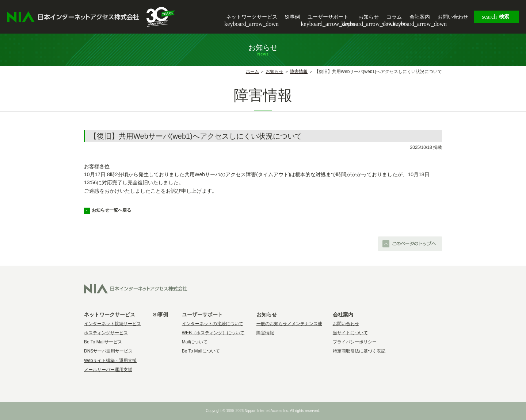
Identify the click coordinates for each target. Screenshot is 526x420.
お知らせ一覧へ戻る (111, 210)
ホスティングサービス (106, 333)
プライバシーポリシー (355, 342)
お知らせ (369, 17)
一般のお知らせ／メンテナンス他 (289, 324)
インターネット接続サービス (113, 324)
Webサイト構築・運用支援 (110, 361)
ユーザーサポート (328, 17)
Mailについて (195, 342)
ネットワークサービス (251, 17)
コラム (394, 17)
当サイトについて (350, 333)
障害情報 (299, 72)
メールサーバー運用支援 (108, 370)
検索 (495, 17)
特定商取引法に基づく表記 (359, 351)
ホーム (252, 72)
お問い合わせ (453, 17)
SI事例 (292, 17)
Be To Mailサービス (103, 342)
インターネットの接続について (213, 324)
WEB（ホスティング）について (213, 333)
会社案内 (420, 17)
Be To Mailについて (201, 351)
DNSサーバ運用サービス (108, 351)
